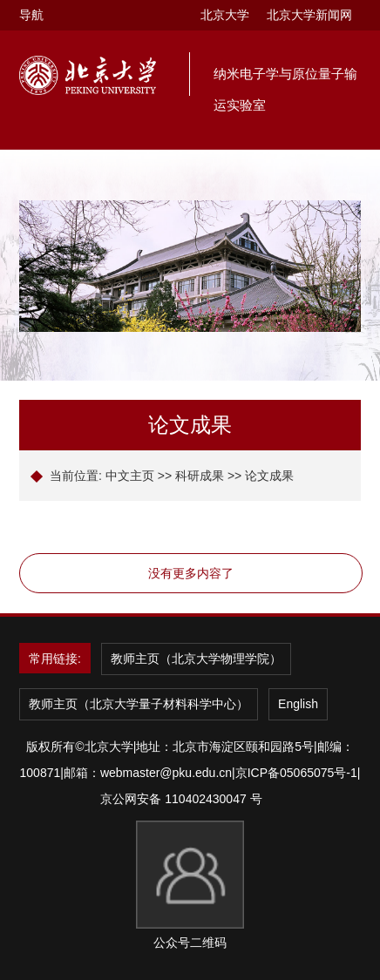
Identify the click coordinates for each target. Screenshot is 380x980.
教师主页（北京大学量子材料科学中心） (139, 704)
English (298, 704)
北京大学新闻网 (309, 15)
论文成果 (269, 476)
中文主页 (130, 476)
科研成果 (200, 476)
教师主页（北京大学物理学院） (196, 659)
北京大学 (225, 15)
